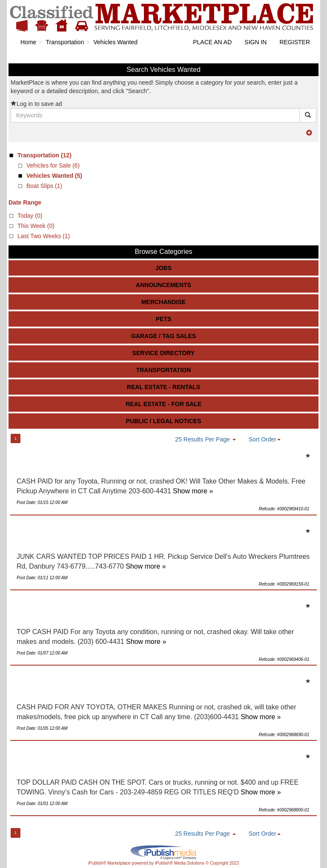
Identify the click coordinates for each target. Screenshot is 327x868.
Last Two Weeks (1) (44, 236)
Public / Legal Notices (163, 421)
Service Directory (164, 353)
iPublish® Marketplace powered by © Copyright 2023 (163, 852)
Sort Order (265, 439)
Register (295, 42)
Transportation (164, 370)
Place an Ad (212, 42)
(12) (44, 155)
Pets (164, 319)
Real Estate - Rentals (163, 387)
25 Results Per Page (205, 439)
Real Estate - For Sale (163, 404)
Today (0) (30, 216)
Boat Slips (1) (44, 186)
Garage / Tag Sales (163, 336)
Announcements (163, 285)
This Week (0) (36, 226)
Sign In (255, 42)
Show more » (193, 491)
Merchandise (163, 302)
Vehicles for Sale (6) (53, 165)
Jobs (163, 268)
